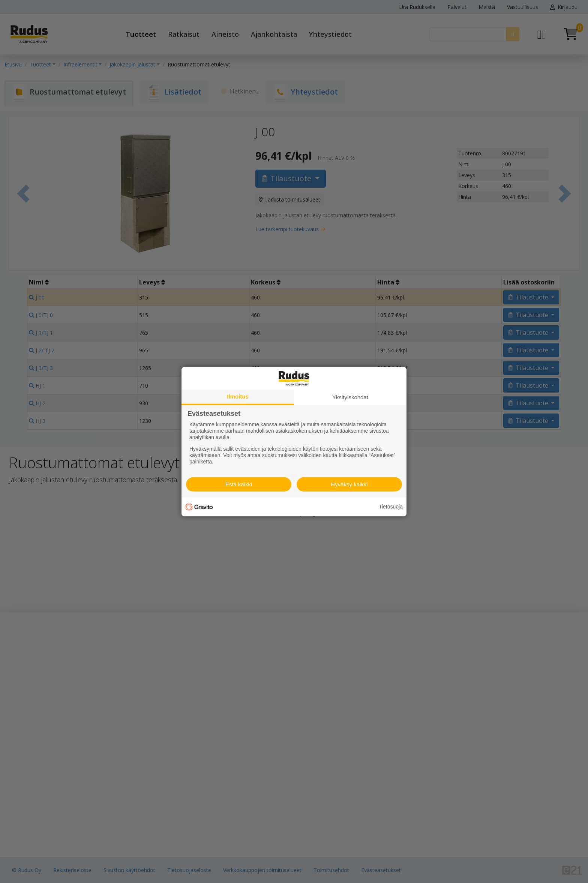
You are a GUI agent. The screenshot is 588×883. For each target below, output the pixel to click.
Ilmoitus (238, 396)
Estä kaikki (239, 484)
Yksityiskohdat (350, 397)
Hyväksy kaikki (349, 484)
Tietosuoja (391, 507)
